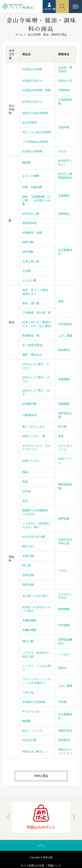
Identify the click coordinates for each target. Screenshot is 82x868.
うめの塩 (28, 692)
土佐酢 (27, 271)
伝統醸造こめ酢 (32, 233)
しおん (62, 570)
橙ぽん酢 (28, 641)
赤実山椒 (28, 575)
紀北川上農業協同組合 (65, 176)
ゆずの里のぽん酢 (34, 537)
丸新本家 (64, 127)
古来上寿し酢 (31, 261)
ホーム (19, 35)
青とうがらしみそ (34, 427)
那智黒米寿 (29, 223)
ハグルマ (64, 655)
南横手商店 (65, 731)
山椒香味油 (29, 415)
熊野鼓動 (64, 519)
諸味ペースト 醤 (34, 436)
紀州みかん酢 (31, 214)
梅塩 (25, 472)
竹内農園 (64, 625)
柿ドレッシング (32, 731)
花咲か (62, 668)
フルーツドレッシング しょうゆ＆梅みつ (38, 681)
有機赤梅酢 (29, 620)
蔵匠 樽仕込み (32, 355)
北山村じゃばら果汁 (35, 596)
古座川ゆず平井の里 (65, 542)
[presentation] (8, 817)
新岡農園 (64, 609)
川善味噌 (64, 90)
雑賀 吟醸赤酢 (32, 187)
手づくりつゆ (31, 712)
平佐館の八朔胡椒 (34, 702)
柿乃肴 (62, 427)
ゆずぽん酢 (29, 740)
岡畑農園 (64, 404)
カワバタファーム (65, 448)
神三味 (27, 565)
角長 (61, 301)
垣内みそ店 (65, 81)
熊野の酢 (28, 242)
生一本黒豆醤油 (32, 345)
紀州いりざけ (31, 461)
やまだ (62, 151)
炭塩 (25, 501)
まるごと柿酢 (31, 176)
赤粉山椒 (28, 556)
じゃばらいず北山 (65, 596)
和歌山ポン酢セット (35, 752)
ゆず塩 (27, 491)
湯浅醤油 (64, 350)
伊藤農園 (64, 379)
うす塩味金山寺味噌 (35, 142)
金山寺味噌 (29, 123)
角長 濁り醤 (31, 303)
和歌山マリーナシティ (65, 751)
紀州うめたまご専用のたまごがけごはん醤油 (37, 324)
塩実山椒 (28, 585)
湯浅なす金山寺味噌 (35, 113)
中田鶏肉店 (65, 324)
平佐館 (62, 702)
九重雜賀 (64, 196)
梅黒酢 (27, 163)
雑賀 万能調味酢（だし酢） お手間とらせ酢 (37, 200)
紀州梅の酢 (29, 404)
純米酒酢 (28, 252)
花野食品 (64, 214)
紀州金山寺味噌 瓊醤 (37, 90)
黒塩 (25, 482)
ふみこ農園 (65, 335)
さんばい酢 (29, 280)
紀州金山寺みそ (32, 81)
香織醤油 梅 (31, 335)
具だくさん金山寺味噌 (37, 132)
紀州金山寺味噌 (32, 69)
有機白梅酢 (29, 630)
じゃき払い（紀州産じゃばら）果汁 (37, 525)
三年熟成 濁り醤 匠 (37, 313)
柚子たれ (28, 546)
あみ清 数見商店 (65, 69)
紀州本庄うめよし (65, 162)
